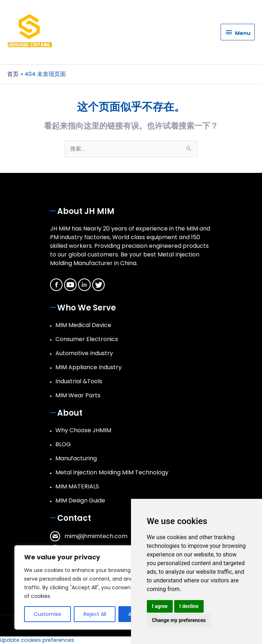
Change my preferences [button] (179, 620)
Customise (48, 614)
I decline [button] (189, 606)
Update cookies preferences (37, 640)
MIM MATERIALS (77, 486)
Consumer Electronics (87, 339)
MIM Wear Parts (78, 395)
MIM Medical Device (83, 325)
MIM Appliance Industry (89, 367)
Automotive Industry (84, 353)
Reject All (95, 614)
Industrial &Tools (79, 381)
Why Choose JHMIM (83, 430)
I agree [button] (160, 606)
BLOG (63, 444)
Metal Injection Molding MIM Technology (112, 472)
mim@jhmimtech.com (96, 536)
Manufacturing (76, 458)
